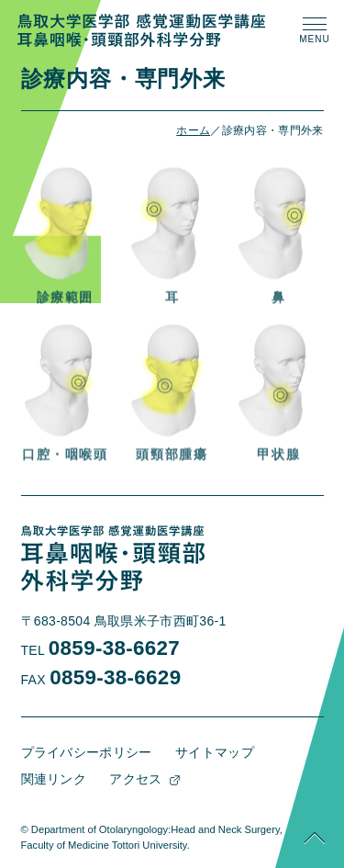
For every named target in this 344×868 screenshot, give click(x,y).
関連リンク (54, 779)
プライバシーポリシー (87, 752)
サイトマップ (215, 752)
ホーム (193, 130)
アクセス (135, 779)
